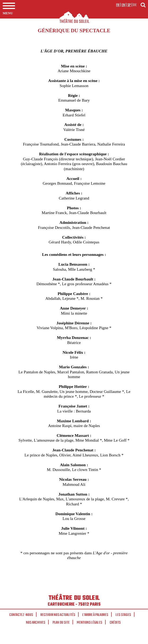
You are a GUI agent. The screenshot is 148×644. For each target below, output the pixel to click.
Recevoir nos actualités (58, 615)
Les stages (123, 615)
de (135, 5)
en (123, 5)
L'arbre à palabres (95, 615)
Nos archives (36, 623)
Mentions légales (89, 623)
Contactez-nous (21, 615)
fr (118, 5)
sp (129, 5)
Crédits (115, 623)
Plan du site (61, 623)
